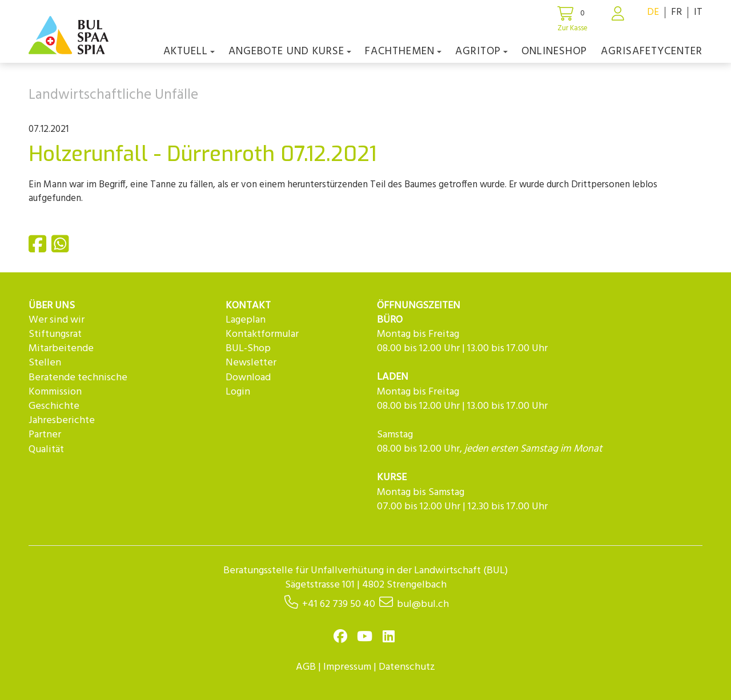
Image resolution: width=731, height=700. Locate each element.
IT (698, 12)
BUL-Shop (248, 349)
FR (676, 12)
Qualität (46, 450)
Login (238, 392)
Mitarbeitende (61, 349)
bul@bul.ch (423, 604)
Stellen (45, 363)
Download (248, 378)
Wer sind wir (57, 320)
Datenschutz (407, 667)
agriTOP (481, 51)
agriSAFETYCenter (652, 51)
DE (653, 12)
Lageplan (246, 320)
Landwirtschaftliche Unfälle (113, 95)
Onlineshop (554, 51)
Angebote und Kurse (290, 51)
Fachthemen (403, 51)
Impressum (347, 667)
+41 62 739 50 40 (339, 604)
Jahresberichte (62, 421)
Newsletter (251, 363)
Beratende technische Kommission (78, 385)
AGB (306, 667)
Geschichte (54, 406)
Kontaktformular (262, 334)
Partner (45, 435)
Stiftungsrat (55, 334)
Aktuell (189, 51)
